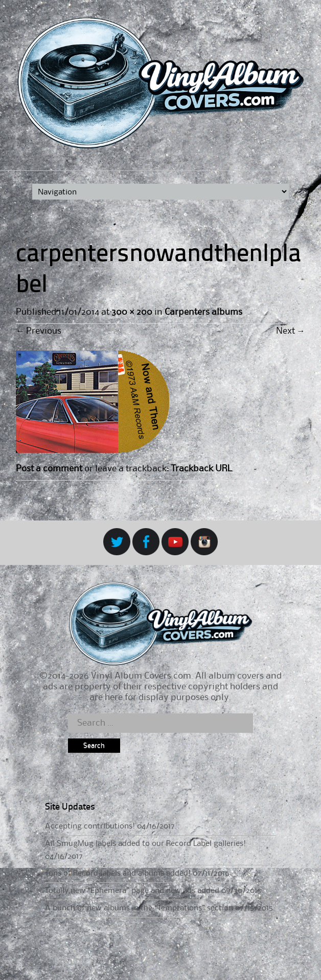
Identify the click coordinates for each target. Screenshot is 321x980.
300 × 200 (132, 312)
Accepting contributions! (90, 826)
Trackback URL (201, 469)
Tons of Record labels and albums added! (118, 874)
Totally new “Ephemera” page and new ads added (132, 891)
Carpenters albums (203, 312)
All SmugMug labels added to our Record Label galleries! (145, 844)
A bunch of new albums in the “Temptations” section (139, 908)
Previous (39, 331)
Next (291, 331)
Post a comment (49, 469)
